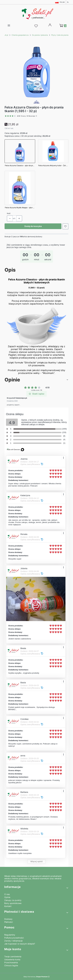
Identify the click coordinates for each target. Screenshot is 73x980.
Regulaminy (10, 935)
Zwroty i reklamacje (13, 941)
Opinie (7, 897)
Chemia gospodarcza (20, 35)
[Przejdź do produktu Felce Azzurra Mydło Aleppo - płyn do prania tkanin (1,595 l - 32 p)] (20, 190)
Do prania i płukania (40, 35)
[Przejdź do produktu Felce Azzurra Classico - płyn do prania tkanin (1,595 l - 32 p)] (20, 154)
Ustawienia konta (12, 959)
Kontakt (8, 906)
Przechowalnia (11, 962)
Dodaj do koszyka (33, 226)
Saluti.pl (5, 35)
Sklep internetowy (35, 977)
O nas (7, 894)
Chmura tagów (11, 965)
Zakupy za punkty (13, 900)
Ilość (9, 213)
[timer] (36, 254)
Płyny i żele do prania (60, 35)
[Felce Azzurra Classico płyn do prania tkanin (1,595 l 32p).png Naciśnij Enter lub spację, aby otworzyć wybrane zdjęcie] (37, 68)
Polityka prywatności (14, 938)
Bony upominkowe (13, 903)
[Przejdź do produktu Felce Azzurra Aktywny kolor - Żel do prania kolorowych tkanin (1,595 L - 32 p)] (53, 154)
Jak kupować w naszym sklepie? (20, 944)
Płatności (8, 922)
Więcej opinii (36, 861)
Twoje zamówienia (13, 956)
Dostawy (8, 919)
